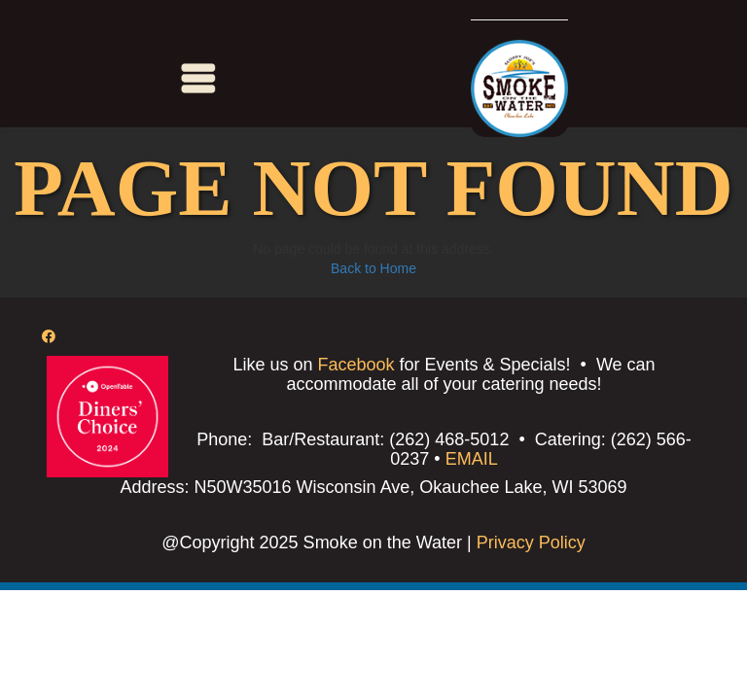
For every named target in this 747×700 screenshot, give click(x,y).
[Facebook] (49, 336)
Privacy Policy (529, 542)
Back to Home (373, 268)
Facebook (356, 365)
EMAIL (472, 459)
